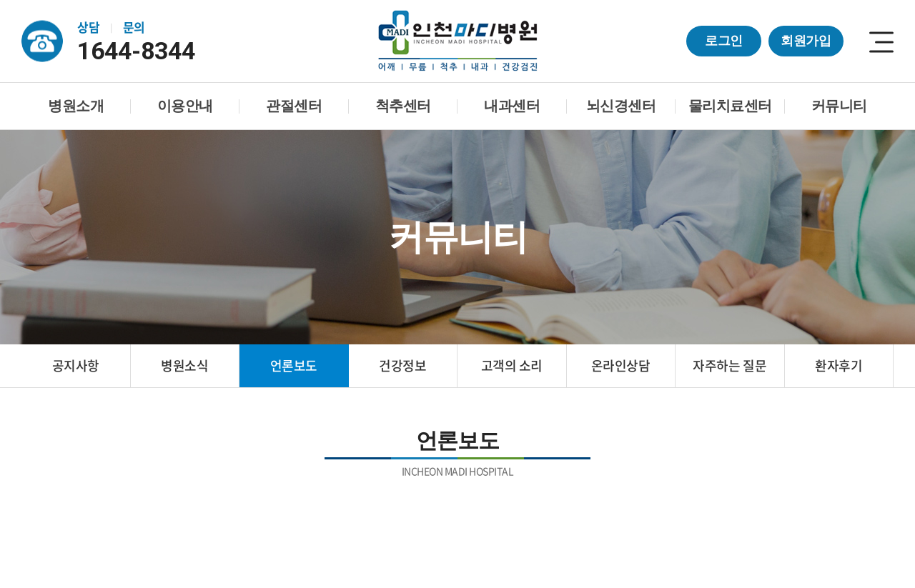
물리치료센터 (730, 106)
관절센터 (294, 106)
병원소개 (76, 106)
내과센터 (512, 106)
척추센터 (403, 106)
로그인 (724, 41)
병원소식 (184, 365)
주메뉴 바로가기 (0, 0)
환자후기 (839, 365)
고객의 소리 (512, 365)
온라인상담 (621, 365)
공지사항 (76, 365)
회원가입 (806, 41)
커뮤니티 (839, 106)
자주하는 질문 (729, 365)
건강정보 (402, 365)
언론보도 (294, 365)
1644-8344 (139, 51)
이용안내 (185, 106)
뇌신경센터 (621, 106)
